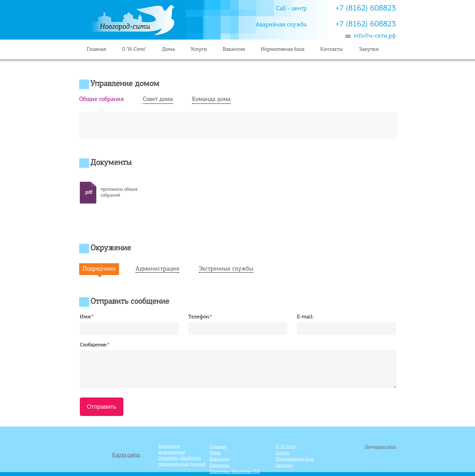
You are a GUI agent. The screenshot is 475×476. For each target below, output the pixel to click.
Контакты (332, 49)
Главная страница (203, 20)
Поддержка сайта (380, 447)
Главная (96, 49)
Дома (168, 49)
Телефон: (200, 317)
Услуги (199, 49)
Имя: (87, 317)
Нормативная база (283, 49)
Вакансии (234, 49)
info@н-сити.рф (375, 36)
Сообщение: (95, 345)
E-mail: (305, 317)
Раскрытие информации (172, 449)
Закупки (369, 49)
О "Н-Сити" (134, 49)
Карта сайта (126, 455)
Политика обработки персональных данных (182, 461)
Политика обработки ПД (235, 472)
